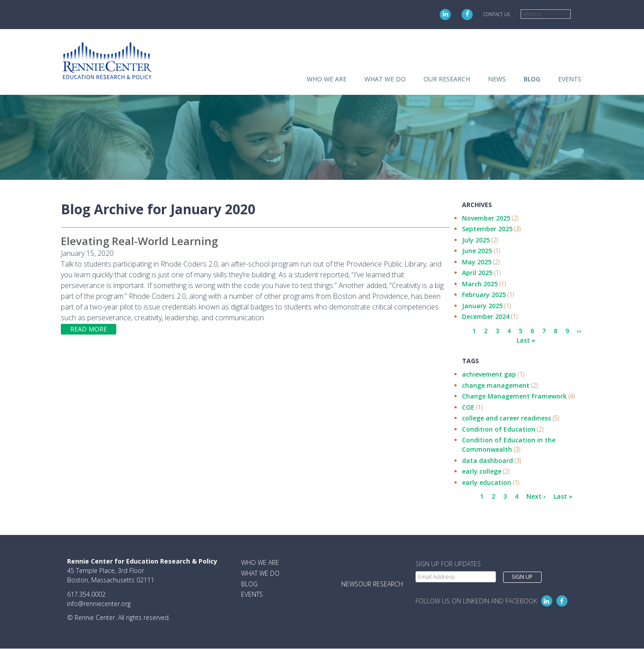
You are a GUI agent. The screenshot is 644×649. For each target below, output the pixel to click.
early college (482, 471)
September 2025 (487, 229)
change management (496, 385)
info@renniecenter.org (99, 604)
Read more (89, 329)
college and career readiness (506, 418)
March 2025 (480, 284)
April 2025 (477, 273)
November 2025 (486, 218)
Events (570, 79)
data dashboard (487, 460)
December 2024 (486, 316)
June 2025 (477, 251)
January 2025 (482, 306)
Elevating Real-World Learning (139, 241)
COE (468, 407)
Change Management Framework (514, 396)
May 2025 (477, 262)
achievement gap (489, 374)
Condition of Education (499, 429)
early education (487, 482)
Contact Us (497, 14)
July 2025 (476, 240)
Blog (532, 79)
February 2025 (484, 295)
